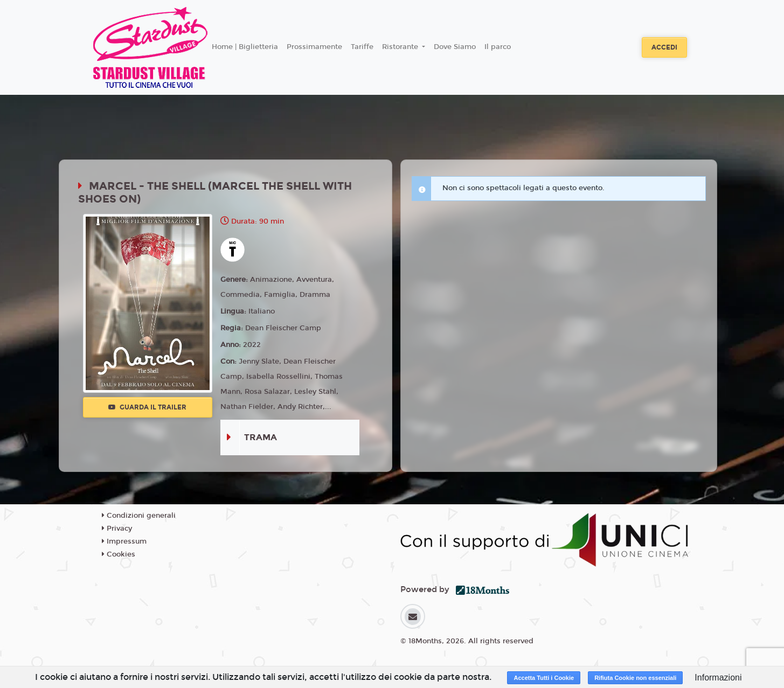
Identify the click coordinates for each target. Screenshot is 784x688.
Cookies (119, 554)
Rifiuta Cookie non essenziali (635, 678)
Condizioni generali (139, 516)
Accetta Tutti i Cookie (544, 678)
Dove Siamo (455, 47)
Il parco (498, 47)
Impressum (124, 541)
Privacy (117, 529)
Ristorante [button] (401, 47)
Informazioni (718, 677)
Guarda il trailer (147, 407)
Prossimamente (314, 47)
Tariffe (362, 47)
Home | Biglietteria (245, 47)
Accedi (664, 47)
